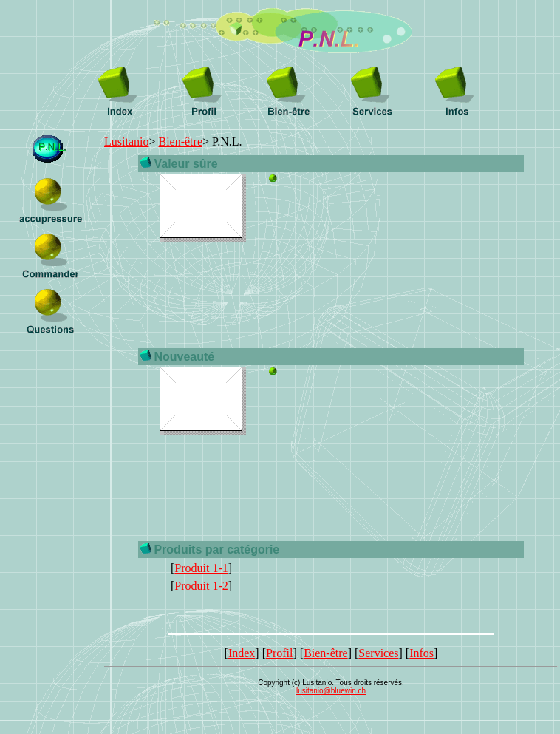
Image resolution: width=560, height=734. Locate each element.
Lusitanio (126, 142)
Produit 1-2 (201, 586)
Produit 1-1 (201, 568)
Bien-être (180, 142)
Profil (279, 653)
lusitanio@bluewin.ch (331, 691)
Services (378, 653)
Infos (421, 653)
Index (242, 653)
